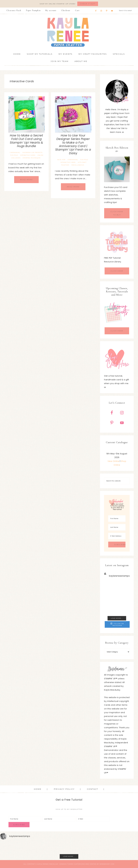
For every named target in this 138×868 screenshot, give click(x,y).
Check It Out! (88, 4)
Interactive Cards (28, 155)
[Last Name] (117, 527)
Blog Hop (61, 160)
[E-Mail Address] (117, 536)
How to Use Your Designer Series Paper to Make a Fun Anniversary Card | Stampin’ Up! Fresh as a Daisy (73, 144)
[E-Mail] (93, 819)
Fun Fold (14, 155)
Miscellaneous (78, 165)
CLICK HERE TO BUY (117, 213)
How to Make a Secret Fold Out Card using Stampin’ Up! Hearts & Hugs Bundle (26, 141)
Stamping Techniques (32, 158)
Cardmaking (15, 152)
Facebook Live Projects (32, 152)
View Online (113, 461)
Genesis (63, 864)
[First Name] (117, 519)
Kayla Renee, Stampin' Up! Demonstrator (69, 32)
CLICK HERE (117, 271)
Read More (26, 180)
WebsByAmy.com (107, 864)
